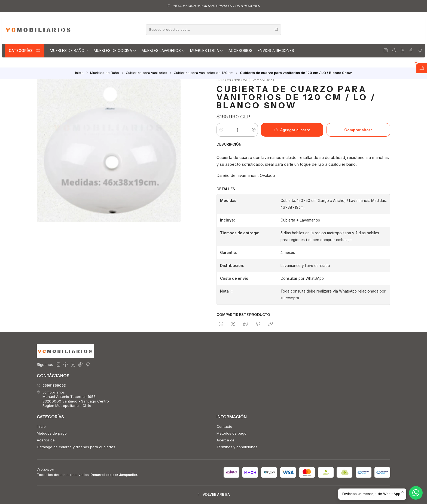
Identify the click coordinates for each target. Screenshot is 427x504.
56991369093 (51, 385)
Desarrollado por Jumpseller (114, 475)
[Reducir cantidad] (221, 130)
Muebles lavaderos (163, 51)
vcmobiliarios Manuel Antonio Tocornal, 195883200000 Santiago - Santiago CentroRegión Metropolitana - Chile (73, 399)
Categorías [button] (25, 51)
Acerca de (46, 440)
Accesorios (240, 51)
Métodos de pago (52, 433)
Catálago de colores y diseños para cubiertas (76, 447)
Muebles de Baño (69, 51)
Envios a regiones (276, 51)
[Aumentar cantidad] (253, 130)
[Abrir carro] (422, 68)
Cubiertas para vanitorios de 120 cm (204, 73)
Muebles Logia (207, 51)
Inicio (79, 73)
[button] (213, 495)
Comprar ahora (358, 130)
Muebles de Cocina (115, 51)
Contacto (224, 426)
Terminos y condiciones (237, 447)
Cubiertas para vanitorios (147, 73)
